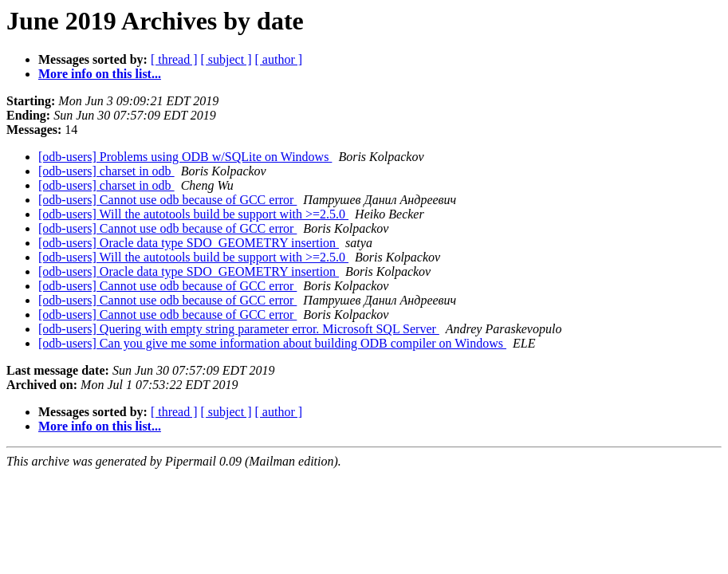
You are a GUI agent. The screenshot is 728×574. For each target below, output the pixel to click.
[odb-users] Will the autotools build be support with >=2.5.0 (193, 214)
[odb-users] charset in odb (106, 171)
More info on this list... (100, 74)
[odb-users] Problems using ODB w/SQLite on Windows (185, 157)
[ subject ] (226, 59)
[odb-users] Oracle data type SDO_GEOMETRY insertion (189, 243)
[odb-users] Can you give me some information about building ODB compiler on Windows (272, 343)
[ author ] (279, 59)
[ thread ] (174, 59)
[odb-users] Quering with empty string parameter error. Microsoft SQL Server (239, 329)
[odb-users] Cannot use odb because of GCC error (167, 200)
